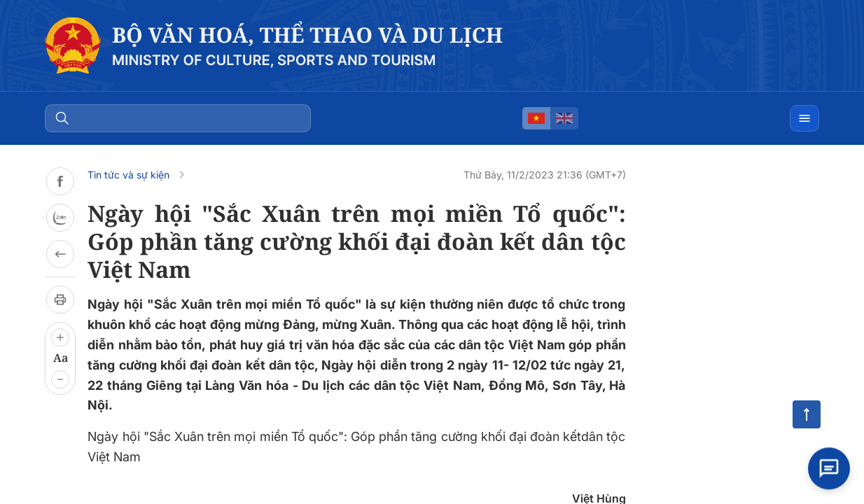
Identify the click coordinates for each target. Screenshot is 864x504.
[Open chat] (829, 469)
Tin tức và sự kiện (128, 175)
